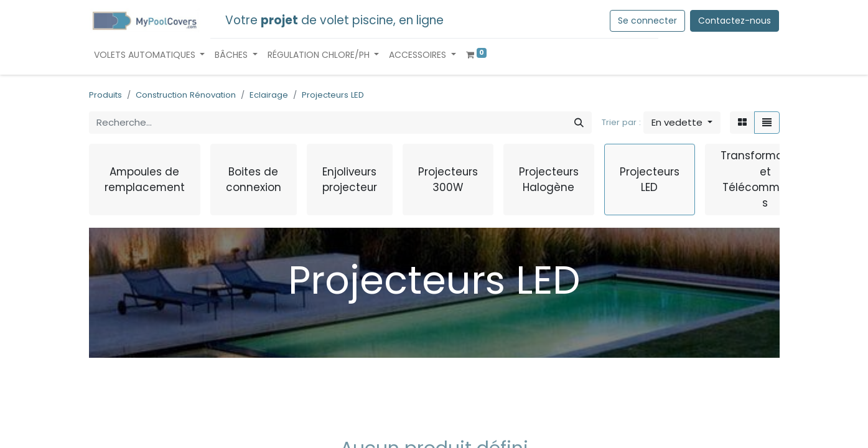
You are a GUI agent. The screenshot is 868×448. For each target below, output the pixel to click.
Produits (105, 95)
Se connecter (647, 21)
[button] (682, 123)
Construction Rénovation (186, 95)
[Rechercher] (579, 123)
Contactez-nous (735, 21)
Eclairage (269, 95)
